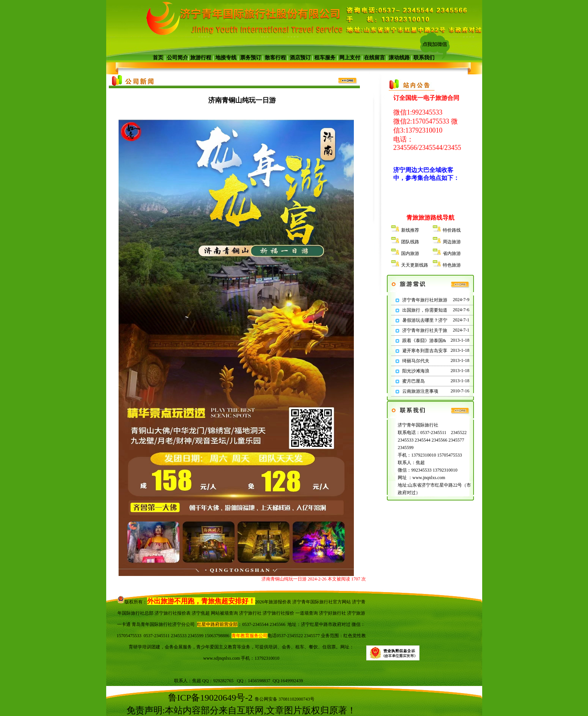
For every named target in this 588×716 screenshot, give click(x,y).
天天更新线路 (415, 265)
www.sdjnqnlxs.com (222, 658)
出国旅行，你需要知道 (425, 310)
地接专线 (226, 58)
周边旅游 (452, 242)
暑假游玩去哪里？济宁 (425, 320)
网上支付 (350, 58)
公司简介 (177, 58)
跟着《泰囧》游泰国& (424, 341)
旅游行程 (201, 58)
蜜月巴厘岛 (414, 381)
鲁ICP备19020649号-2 (210, 698)
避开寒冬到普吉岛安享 (425, 351)
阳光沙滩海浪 (416, 371)
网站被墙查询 (224, 613)
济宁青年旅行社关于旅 (425, 330)
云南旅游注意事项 (420, 391)
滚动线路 (399, 58)
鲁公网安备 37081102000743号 (285, 699)
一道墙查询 (307, 613)
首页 (158, 58)
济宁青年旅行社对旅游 (425, 300)
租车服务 (325, 58)
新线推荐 (410, 230)
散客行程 (275, 58)
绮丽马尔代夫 (416, 361)
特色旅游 (452, 265)
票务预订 (251, 58)
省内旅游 (452, 253)
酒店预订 (300, 58)
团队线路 (410, 242)
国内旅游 (410, 253)
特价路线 (452, 230)
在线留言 (374, 58)
